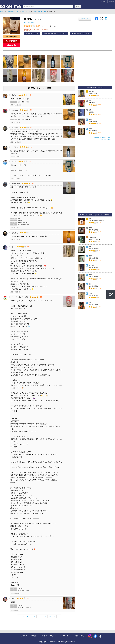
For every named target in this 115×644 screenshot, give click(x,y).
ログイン (104, 2)
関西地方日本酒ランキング (53, 34)
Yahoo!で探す (12, 45)
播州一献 (91, 91)
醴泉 (90, 247)
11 (54, 616)
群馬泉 (90, 228)
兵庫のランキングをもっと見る (103, 138)
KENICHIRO (92, 237)
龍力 (90, 101)
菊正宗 (90, 129)
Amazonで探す (11, 37)
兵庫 (25, 23)
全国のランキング (106, 140)
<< (19, 616)
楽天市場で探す (11, 41)
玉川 (90, 303)
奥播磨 (90, 119)
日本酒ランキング (32, 34)
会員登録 (111, 2)
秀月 (90, 218)
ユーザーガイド (66, 636)
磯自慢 (90, 275)
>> (59, 616)
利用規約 (34, 636)
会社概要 (24, 636)
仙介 (90, 110)
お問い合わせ (80, 636)
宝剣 (90, 284)
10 (50, 616)
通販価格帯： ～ (36, 30)
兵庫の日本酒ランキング (95, 88)
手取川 (90, 293)
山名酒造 (31, 23)
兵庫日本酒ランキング (80, 34)
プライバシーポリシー (49, 636)
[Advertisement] (95, 178)
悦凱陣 (90, 256)
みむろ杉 (91, 265)
